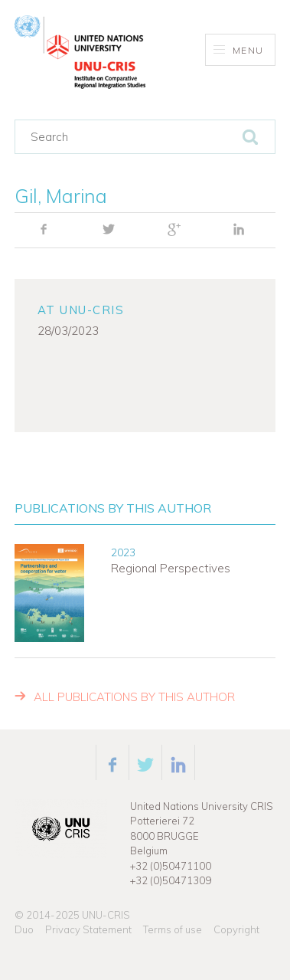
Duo (24, 929)
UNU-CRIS (106, 915)
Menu (238, 50)
